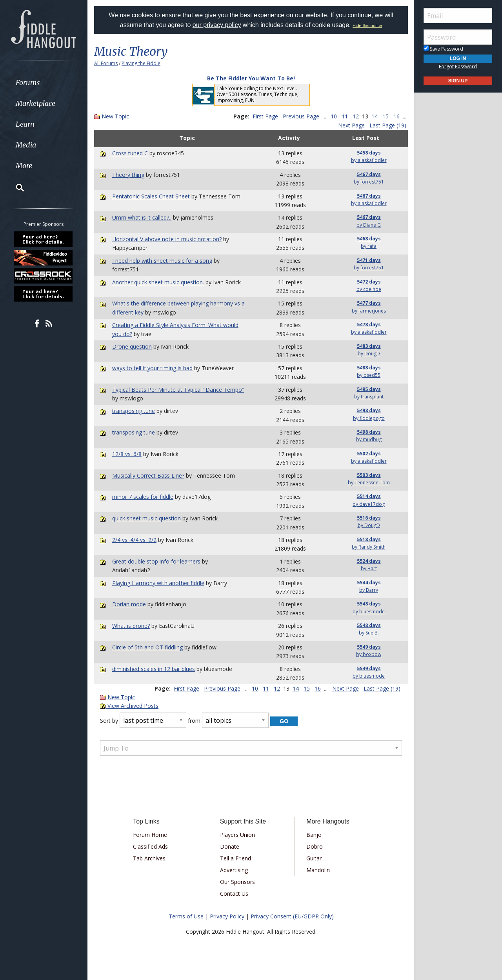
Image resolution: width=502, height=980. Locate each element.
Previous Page (301, 116)
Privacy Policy (227, 916)
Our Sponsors (237, 882)
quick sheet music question (146, 518)
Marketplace (36, 103)
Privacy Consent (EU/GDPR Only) (292, 916)
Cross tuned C (130, 153)
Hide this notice (367, 25)
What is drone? (131, 626)
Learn (26, 124)
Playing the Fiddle (141, 63)
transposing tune (134, 411)
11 (345, 116)
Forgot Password (458, 66)
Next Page (351, 125)
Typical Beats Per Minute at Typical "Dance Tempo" (178, 390)
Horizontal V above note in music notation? (167, 239)
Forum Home (150, 835)
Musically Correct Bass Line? (148, 475)
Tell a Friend (236, 858)
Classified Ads (150, 846)
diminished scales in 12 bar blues (154, 669)
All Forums (106, 63)
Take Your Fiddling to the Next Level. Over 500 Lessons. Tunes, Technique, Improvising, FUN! (257, 94)
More (25, 166)
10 (334, 116)
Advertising (234, 870)
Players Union (237, 835)
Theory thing (128, 175)
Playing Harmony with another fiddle (158, 583)
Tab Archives (149, 858)
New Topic (115, 116)
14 (375, 116)
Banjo (314, 835)
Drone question (132, 346)
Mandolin (318, 870)
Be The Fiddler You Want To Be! (251, 78)
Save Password (443, 49)
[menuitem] (44, 83)
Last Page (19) (388, 125)
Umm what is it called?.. (142, 217)
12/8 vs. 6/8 (127, 454)
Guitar (314, 858)
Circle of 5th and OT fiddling (147, 647)
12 (356, 116)
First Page (265, 116)
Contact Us (234, 894)
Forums (29, 83)
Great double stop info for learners (156, 561)
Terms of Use (186, 916)
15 (386, 116)
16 (397, 116)
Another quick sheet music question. (158, 282)
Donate (230, 846)
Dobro (315, 846)
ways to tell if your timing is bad (152, 368)
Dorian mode (129, 604)
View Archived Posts (129, 706)
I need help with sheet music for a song (162, 261)
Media (27, 145)
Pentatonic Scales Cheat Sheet (151, 196)
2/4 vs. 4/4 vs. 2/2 (134, 540)
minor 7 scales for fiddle (143, 497)
